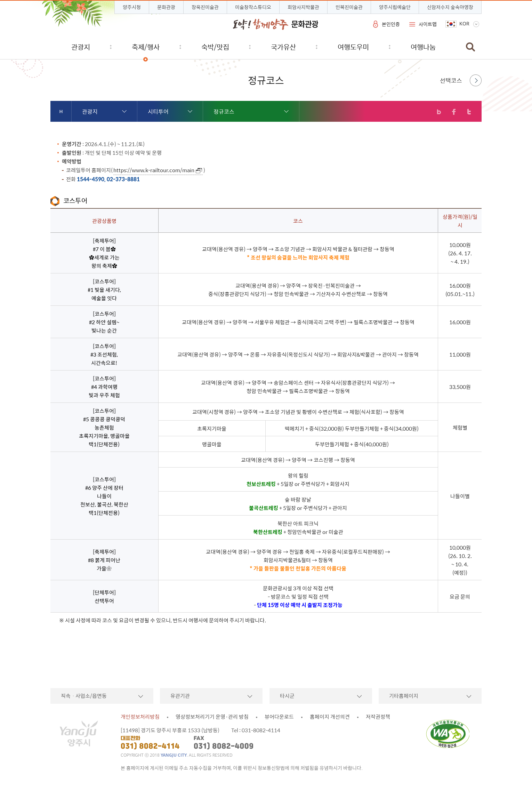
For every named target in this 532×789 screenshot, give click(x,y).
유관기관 (180, 696)
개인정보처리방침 (140, 717)
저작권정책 (378, 717)
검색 (470, 47)
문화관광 (166, 7)
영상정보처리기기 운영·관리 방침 (212, 717)
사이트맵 (428, 24)
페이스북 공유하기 (454, 112)
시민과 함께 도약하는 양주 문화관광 (276, 24)
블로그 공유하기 (439, 112)
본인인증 (391, 24)
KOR (464, 24)
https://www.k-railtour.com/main (154, 170)
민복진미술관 (349, 7)
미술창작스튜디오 (253, 7)
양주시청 (132, 7)
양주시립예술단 (395, 7)
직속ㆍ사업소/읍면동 (84, 696)
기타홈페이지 (404, 696)
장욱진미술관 (205, 7)
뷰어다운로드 (279, 717)
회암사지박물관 (303, 7)
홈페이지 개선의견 (330, 717)
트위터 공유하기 (469, 112)
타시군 (287, 696)
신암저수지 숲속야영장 (450, 7)
